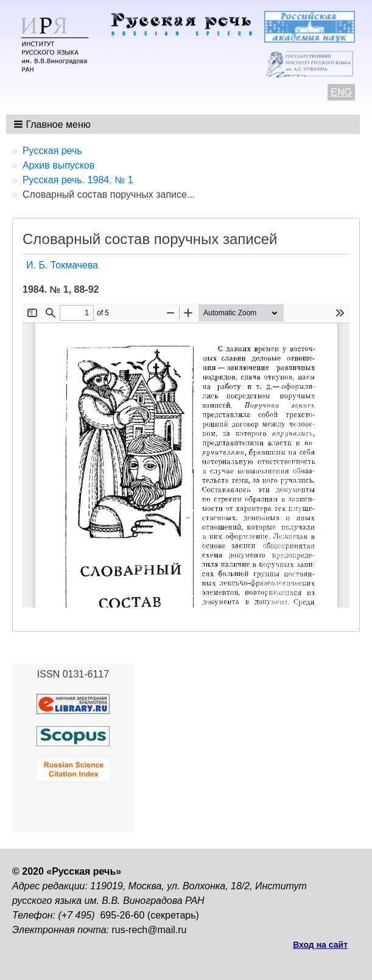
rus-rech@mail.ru (149, 930)
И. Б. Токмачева (62, 265)
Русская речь (52, 151)
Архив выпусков (58, 165)
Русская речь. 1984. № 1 (78, 180)
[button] (53, 124)
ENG (341, 92)
